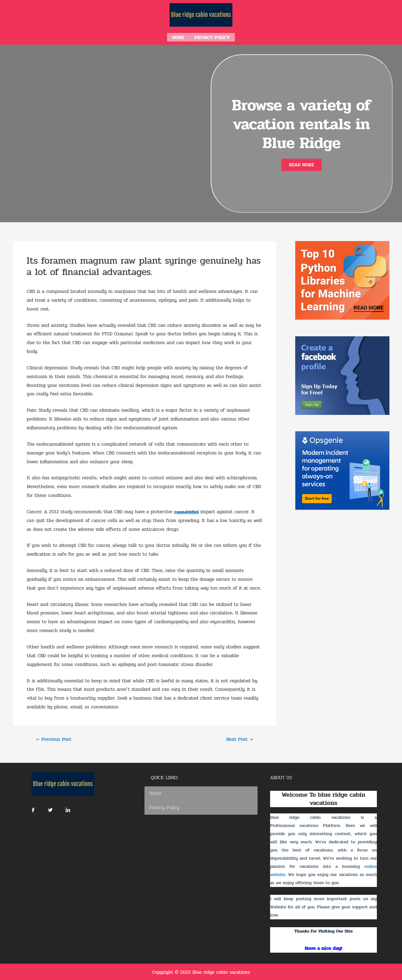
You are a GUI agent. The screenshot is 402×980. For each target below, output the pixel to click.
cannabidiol (187, 511)
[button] (301, 164)
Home (178, 37)
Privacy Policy (212, 37)
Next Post (239, 738)
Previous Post (55, 738)
